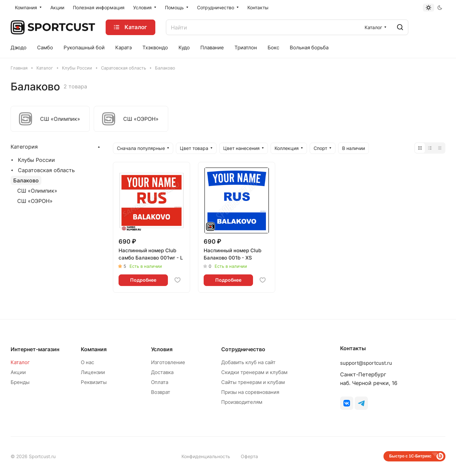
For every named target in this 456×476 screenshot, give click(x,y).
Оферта (249, 456)
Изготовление (168, 362)
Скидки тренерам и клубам (254, 372)
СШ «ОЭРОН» (35, 201)
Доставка (162, 372)
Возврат (161, 392)
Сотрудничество (243, 349)
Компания (94, 349)
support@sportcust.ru (366, 363)
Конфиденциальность (206, 456)
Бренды (20, 382)
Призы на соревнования (250, 392)
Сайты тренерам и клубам (253, 382)
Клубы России (36, 160)
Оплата (160, 382)
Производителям (242, 402)
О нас (87, 362)
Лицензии (93, 372)
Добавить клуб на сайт (248, 362)
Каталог (20, 362)
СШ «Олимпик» (37, 191)
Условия (162, 349)
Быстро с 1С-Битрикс (410, 456)
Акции (18, 372)
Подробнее (143, 280)
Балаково (26, 180)
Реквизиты (94, 382)
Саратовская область (46, 170)
